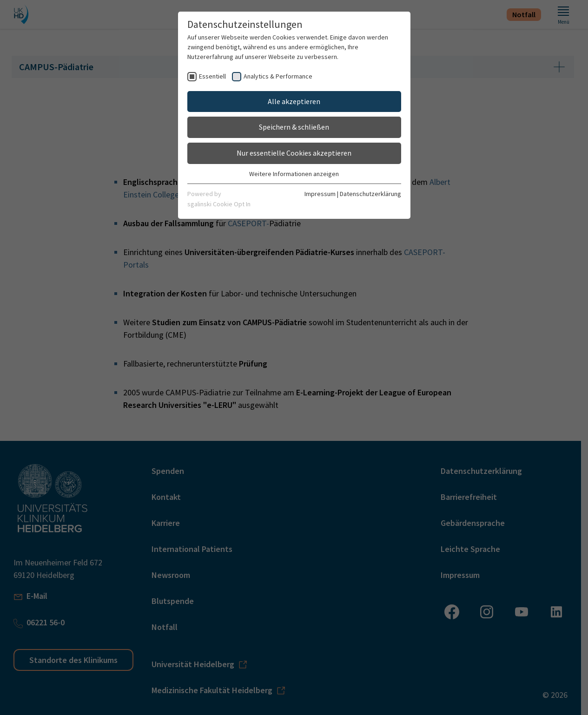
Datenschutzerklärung (370, 194)
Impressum (320, 194)
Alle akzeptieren (294, 101)
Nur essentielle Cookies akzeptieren (294, 153)
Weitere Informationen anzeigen (294, 174)
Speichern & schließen (294, 127)
